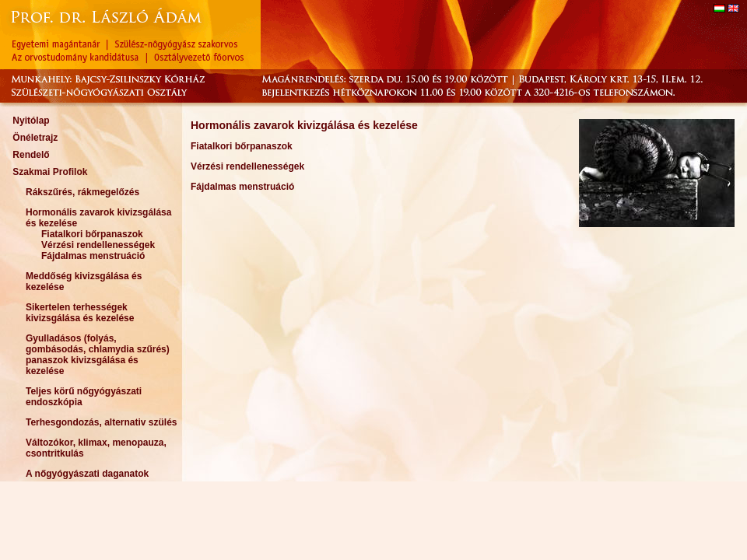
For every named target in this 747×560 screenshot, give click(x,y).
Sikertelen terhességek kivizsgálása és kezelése (80, 313)
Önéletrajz (35, 138)
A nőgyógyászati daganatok (87, 474)
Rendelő (31, 155)
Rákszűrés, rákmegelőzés (82, 192)
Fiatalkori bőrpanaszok (92, 234)
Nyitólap (31, 121)
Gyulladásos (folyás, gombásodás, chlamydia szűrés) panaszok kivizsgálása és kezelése (98, 355)
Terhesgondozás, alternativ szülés (102, 422)
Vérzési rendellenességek (98, 245)
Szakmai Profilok (50, 172)
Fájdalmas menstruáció (93, 256)
